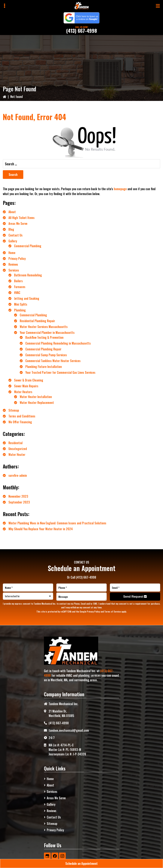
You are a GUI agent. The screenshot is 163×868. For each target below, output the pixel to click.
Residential (15, 443)
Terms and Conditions (22, 416)
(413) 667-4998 (81, 31)
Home (12, 253)
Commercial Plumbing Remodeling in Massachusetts (58, 343)
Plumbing (20, 310)
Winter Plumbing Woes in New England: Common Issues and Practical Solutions (57, 523)
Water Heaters (23, 392)
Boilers (18, 281)
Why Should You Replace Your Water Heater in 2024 (41, 529)
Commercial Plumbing (28, 246)
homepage (120, 189)
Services (14, 270)
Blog (11, 229)
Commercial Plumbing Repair (43, 349)
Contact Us (15, 235)
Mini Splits (21, 304)
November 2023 (18, 496)
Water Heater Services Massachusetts (44, 327)
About (12, 212)
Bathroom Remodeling (28, 275)
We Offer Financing (20, 422)
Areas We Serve (18, 223)
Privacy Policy (17, 259)
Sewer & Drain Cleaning (29, 380)
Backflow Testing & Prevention (44, 337)
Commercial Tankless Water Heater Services (53, 361)
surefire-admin (18, 475)
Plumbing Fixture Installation (44, 367)
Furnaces (20, 287)
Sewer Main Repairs (26, 386)
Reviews (13, 264)
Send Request (135, 597)
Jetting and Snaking (27, 298)
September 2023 (19, 502)
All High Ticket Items (22, 218)
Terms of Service (113, 611)
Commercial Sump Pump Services (46, 355)
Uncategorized (18, 449)
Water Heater (17, 455)
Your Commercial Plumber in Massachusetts (47, 333)
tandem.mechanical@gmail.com (69, 730)
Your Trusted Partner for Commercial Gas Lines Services (60, 372)
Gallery (13, 241)
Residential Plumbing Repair (37, 321)
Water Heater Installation (36, 397)
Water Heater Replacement (37, 403)
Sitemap (14, 410)
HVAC (17, 293)
